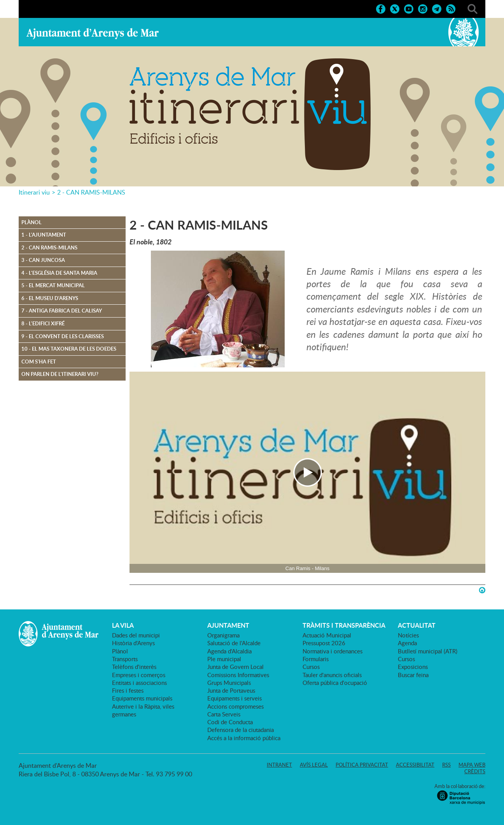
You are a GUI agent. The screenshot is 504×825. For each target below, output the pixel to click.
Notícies (408, 635)
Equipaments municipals (142, 698)
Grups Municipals (229, 683)
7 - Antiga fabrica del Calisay (62, 311)
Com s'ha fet (39, 362)
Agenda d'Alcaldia (229, 651)
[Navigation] (307, 472)
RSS (446, 765)
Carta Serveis (224, 714)
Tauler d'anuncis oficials (332, 675)
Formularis (316, 659)
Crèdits (475, 771)
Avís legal (314, 765)
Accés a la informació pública (244, 738)
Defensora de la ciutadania (241, 730)
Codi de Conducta (230, 722)
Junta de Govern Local (235, 667)
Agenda (407, 643)
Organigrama (223, 635)
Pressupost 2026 (324, 643)
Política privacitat (362, 765)
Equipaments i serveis (234, 698)
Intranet (279, 765)
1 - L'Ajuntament (44, 235)
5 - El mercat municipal (53, 285)
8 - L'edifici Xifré (43, 323)
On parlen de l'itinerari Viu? (60, 374)
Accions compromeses (235, 706)
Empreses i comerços (139, 675)
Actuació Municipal (327, 635)
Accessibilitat (415, 765)
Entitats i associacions (139, 683)
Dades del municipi (136, 635)
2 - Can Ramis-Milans (49, 247)
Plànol (31, 222)
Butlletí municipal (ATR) (428, 651)
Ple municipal (224, 659)
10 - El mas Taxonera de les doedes (69, 349)
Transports (125, 659)
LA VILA (123, 625)
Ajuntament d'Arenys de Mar (93, 33)
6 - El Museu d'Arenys (50, 298)
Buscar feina (413, 675)
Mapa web (472, 765)
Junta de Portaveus (231, 690)
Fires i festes (128, 690)
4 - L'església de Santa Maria (59, 273)
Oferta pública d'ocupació (335, 683)
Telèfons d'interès (134, 667)
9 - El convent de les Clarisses (63, 336)
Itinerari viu (34, 192)
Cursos (311, 667)
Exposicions (413, 667)
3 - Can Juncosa (43, 260)
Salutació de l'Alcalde (234, 643)
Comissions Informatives (238, 675)
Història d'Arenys (133, 643)
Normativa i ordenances (332, 651)
